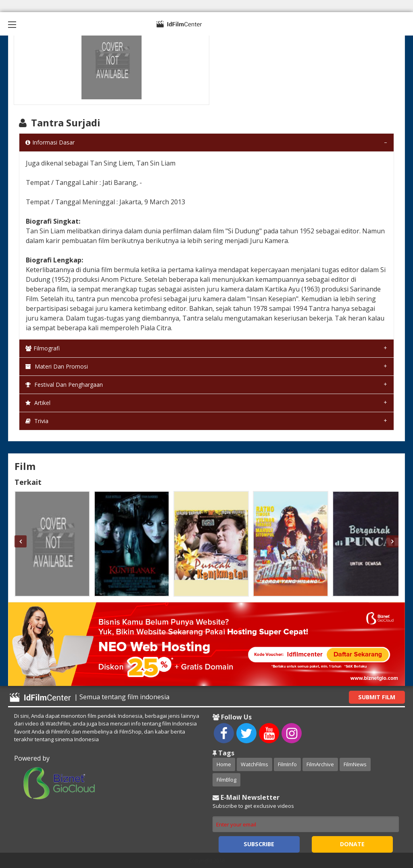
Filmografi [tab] (43, 348)
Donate (352, 844)
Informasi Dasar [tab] (50, 142)
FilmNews (355, 764)
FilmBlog (226, 780)
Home (224, 764)
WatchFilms (254, 764)
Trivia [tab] (37, 421)
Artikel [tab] (38, 403)
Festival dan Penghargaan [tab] (64, 385)
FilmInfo (287, 764)
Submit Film (377, 697)
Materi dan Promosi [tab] (57, 366)
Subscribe (259, 844)
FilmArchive (320, 764)
